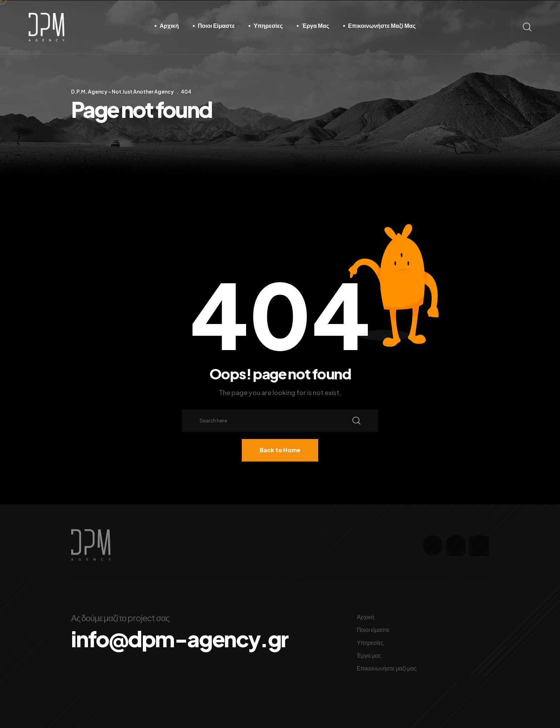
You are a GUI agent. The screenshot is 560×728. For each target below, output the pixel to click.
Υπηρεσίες (268, 26)
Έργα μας (316, 26)
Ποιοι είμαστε (216, 26)
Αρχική (169, 26)
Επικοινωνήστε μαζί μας (382, 26)
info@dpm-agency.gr (180, 639)
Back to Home (280, 450)
